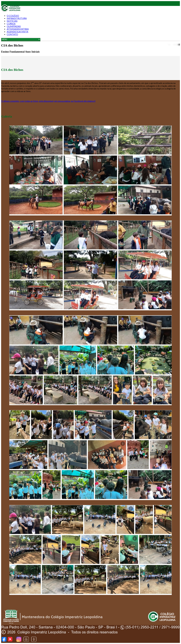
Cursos (11, 24)
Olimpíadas (14, 26)
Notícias (12, 21)
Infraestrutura (17, 18)
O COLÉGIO (13, 16)
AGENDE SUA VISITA (18, 32)
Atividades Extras (18, 29)
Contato (12, 34)
